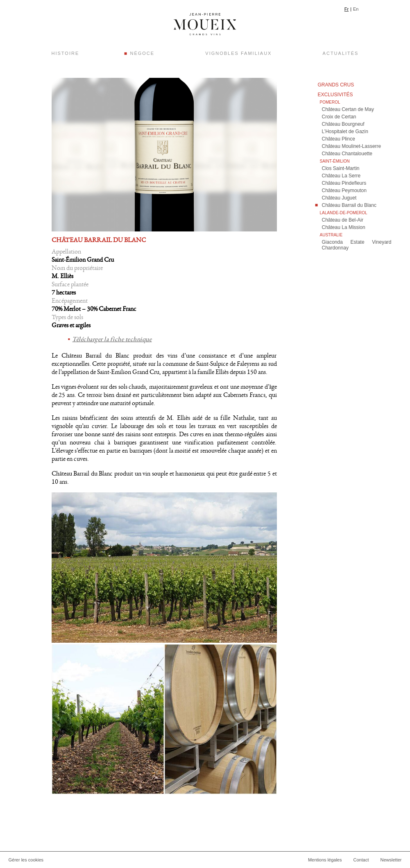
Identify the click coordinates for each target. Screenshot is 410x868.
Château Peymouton (344, 190)
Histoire (66, 53)
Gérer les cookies (26, 860)
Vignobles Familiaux (238, 53)
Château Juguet (339, 198)
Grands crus (336, 85)
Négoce (142, 53)
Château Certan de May (348, 109)
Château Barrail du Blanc (349, 205)
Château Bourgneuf (343, 124)
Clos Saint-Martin (341, 168)
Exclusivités (335, 95)
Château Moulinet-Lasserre (352, 146)
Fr (347, 9)
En (356, 9)
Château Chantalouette (347, 154)
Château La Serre (341, 176)
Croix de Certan (339, 117)
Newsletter (391, 860)
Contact (361, 860)
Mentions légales (325, 860)
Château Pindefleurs (344, 183)
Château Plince (339, 139)
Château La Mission (344, 227)
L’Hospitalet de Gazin (345, 131)
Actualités (341, 53)
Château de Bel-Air (343, 220)
